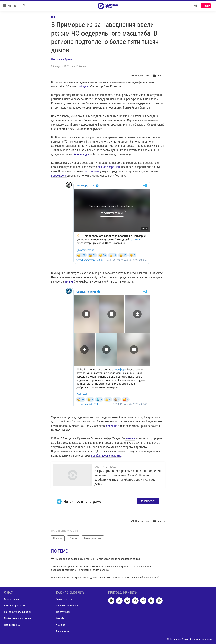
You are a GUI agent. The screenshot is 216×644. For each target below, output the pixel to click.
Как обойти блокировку (17, 612)
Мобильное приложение (18, 618)
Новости (57, 17)
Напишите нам (12, 625)
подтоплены (92, 171)
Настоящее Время (62, 59)
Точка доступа (64, 599)
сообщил (82, 86)
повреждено (59, 175)
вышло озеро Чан (109, 167)
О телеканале (12, 599)
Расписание (63, 631)
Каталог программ (15, 606)
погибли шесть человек (106, 455)
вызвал (130, 438)
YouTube (61, 625)
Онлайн (60, 618)
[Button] (140, 76)
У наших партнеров (67, 606)
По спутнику (63, 612)
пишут (69, 282)
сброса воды (81, 154)
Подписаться (148, 501)
